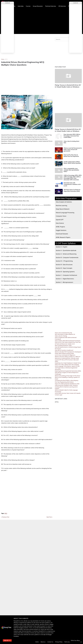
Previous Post (6, 517)
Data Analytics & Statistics (64, 202)
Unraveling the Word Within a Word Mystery (67, 380)
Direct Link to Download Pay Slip (63, 333)
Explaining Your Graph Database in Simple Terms (68, 363)
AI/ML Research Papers (63, 237)
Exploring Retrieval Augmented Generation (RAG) (68, 371)
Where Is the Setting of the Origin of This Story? (68, 376)
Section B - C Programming (64, 261)
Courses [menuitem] (28, 6)
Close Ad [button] (7, 3)
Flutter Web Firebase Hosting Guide (64, 353)
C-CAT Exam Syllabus (66, 243)
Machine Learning (61, 205)
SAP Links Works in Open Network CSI (65, 334)
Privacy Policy (59, 642)
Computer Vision (61, 216)
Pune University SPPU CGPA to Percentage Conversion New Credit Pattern (72, 136)
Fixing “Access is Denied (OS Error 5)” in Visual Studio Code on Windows (68, 86)
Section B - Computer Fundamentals (67, 257)
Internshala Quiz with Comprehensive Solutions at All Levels (72, 184)
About (60, 393)
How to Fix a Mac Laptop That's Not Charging (67, 365)
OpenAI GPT (60, 220)
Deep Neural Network (63, 209)
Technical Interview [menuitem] (51, 6)
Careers (72, 393)
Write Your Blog (75, 640)
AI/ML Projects (60, 227)
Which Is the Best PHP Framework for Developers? (68, 352)
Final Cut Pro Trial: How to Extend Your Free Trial (68, 342)
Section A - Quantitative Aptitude (66, 250)
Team (68, 393)
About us (43, 642)
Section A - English (62, 247)
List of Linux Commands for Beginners (65, 355)
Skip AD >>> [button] (7, 640)
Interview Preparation (66, 198)
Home (3, 59)
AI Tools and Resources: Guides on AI (65, 344)
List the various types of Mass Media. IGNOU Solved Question (72, 162)
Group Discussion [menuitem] (38, 6)
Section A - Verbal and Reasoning (66, 254)
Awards (78, 393)
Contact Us (50, 642)
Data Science (60, 223)
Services (64, 393)
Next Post (49, 517)
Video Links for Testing (61, 336)
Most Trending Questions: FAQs (63, 345)
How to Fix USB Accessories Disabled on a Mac (67, 384)
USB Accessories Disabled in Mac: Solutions (66, 385)
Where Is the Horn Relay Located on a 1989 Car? (68, 357)
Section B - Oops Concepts (64, 268)
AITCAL (57, 402)
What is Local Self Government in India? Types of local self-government (73, 150)
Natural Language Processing (65, 213)
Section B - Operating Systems (65, 272)
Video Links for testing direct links (71, 142)
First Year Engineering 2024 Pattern (64, 382)
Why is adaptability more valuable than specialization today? (71, 170)
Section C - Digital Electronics (65, 279)
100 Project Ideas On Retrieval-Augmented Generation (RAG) (72, 190)
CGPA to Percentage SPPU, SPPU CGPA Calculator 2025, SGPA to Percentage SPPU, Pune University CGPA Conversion (73, 178)
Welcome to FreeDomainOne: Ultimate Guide (67, 358)
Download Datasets (62, 234)
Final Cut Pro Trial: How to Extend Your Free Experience (71, 156)
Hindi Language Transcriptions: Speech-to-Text (67, 366)
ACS (75, 393)
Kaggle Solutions (61, 230)
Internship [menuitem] (21, 6)
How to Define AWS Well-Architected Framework (68, 341)
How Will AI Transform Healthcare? (64, 350)
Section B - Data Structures (64, 265)
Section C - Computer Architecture (66, 275)
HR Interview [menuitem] (62, 6)
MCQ (6, 59)
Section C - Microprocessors (64, 282)
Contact (57, 395)
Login (61, 395)
